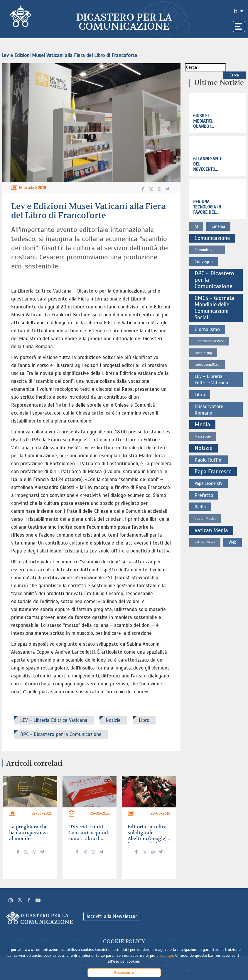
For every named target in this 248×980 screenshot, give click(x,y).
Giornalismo (207, 329)
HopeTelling (203, 353)
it (236, 11)
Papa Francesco (213, 471)
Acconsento (124, 973)
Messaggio (203, 436)
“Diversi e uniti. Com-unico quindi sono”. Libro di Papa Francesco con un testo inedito (89, 842)
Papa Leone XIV (209, 483)
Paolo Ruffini (209, 460)
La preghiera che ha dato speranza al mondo (28, 833)
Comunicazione (212, 238)
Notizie (113, 720)
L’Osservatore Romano (209, 410)
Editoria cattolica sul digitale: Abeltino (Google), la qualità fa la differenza (148, 839)
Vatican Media (211, 530)
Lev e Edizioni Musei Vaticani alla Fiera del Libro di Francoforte (69, 55)
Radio (200, 507)
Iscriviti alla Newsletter (112, 916)
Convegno (204, 262)
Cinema (218, 226)
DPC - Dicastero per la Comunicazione (61, 734)
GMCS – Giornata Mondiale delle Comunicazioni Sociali (215, 308)
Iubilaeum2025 (207, 364)
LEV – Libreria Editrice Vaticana (54, 720)
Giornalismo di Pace (209, 341)
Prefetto (204, 495)
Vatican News (205, 542)
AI (196, 226)
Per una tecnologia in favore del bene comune (207, 210)
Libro (144, 720)
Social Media (205, 519)
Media (202, 424)
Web (233, 542)
